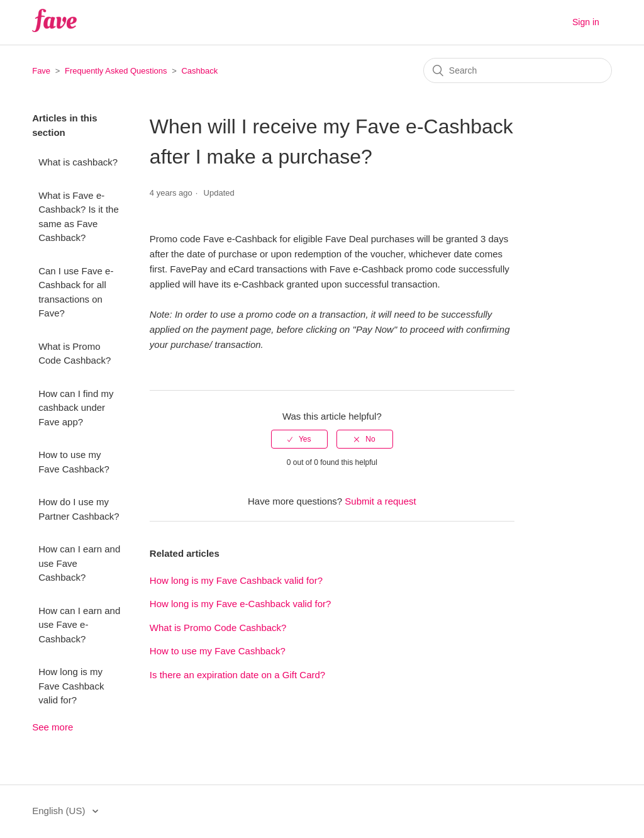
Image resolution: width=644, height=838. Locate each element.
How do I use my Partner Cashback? (79, 509)
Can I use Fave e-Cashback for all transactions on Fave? (76, 292)
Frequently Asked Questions (116, 71)
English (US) (60, 811)
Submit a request (380, 501)
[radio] (299, 439)
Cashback (199, 71)
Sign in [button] (586, 22)
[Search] (518, 70)
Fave (41, 71)
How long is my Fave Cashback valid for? (71, 686)
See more (53, 727)
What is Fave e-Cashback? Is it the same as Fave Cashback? (79, 217)
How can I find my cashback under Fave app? (76, 408)
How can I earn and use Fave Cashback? (79, 563)
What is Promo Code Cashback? (75, 354)
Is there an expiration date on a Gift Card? (237, 675)
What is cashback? (78, 162)
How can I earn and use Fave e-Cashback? (79, 625)
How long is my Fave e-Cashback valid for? (240, 604)
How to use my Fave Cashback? (74, 462)
